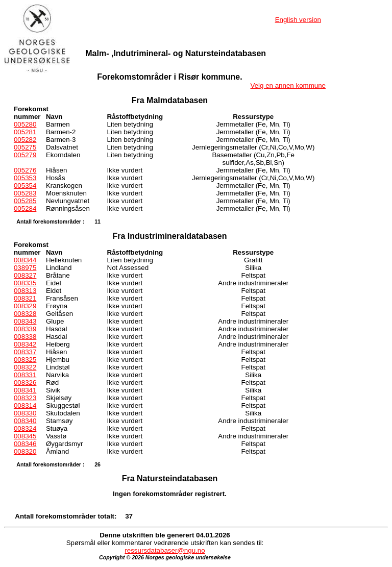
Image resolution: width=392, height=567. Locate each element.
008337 (25, 352)
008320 (25, 451)
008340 (25, 421)
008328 (25, 314)
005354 (25, 186)
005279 (25, 155)
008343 (25, 321)
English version (298, 20)
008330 (25, 413)
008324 (25, 428)
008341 (25, 390)
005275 (25, 147)
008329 (25, 306)
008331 (25, 375)
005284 (25, 208)
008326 (25, 383)
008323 (25, 398)
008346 (25, 444)
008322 (25, 367)
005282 (25, 140)
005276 (25, 170)
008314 (25, 405)
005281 (25, 132)
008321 (25, 298)
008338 (25, 337)
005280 (25, 124)
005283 (25, 193)
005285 (25, 201)
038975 (25, 268)
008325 (25, 360)
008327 (25, 275)
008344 (25, 260)
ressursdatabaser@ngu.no (165, 550)
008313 (25, 291)
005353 (25, 178)
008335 (25, 283)
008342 (25, 344)
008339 (25, 329)
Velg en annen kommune (288, 85)
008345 (25, 436)
